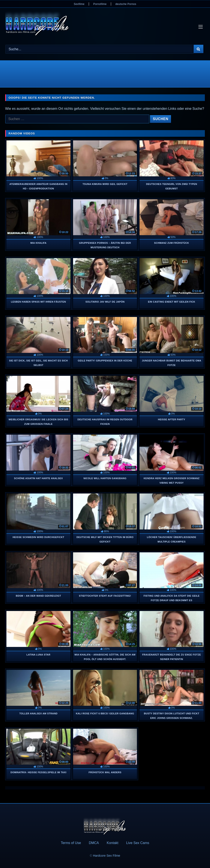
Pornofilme (100, 4)
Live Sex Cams (138, 843)
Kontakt (112, 843)
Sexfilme (79, 4)
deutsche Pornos (126, 4)
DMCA (94, 843)
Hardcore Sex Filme (107, 856)
